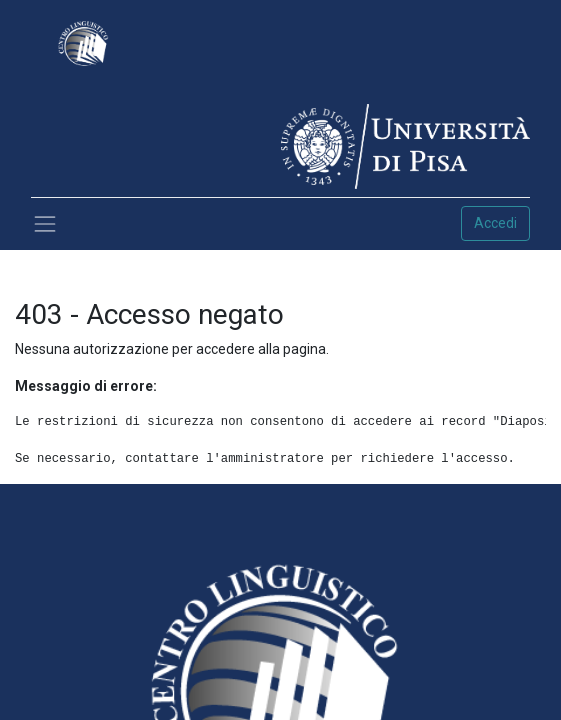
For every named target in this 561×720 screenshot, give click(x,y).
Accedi (495, 223)
